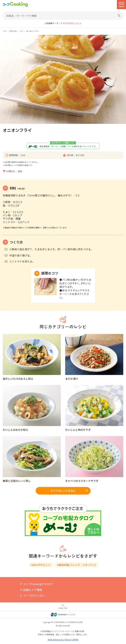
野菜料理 (13, 31)
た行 (21, 31)
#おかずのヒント (41, 565)
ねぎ (70, 23)
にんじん (78, 23)
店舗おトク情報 (33, 590)
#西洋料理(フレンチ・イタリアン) (76, 565)
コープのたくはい (34, 595)
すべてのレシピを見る (63, 491)
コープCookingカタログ (38, 584)
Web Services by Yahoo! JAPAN (63, 640)
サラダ (63, 23)
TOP (5, 31)
